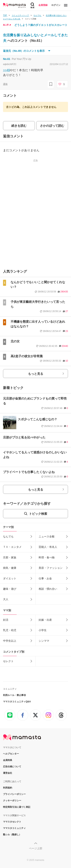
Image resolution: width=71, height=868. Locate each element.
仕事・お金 (45, 578)
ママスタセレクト (12, 822)
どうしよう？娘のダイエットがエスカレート (41, 25)
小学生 (43, 630)
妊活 (6, 620)
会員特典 (8, 760)
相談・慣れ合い (48, 589)
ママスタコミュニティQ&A (17, 702)
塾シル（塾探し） (12, 835)
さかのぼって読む (52, 126)
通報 (5, 84)
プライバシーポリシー (14, 794)
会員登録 (43, 5)
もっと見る (36, 374)
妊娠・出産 (45, 620)
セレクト (8, 661)
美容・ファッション (51, 568)
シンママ (44, 641)
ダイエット (10, 578)
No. (7, 59)
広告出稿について (12, 767)
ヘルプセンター (11, 754)
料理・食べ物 (47, 557)
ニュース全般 (47, 536)
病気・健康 (10, 568)
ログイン (56, 5)
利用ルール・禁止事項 (14, 695)
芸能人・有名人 (48, 547)
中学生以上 (10, 641)
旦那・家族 (10, 557)
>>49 (6, 70)
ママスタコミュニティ (14, 828)
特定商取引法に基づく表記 (17, 807)
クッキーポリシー (12, 801)
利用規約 (8, 788)
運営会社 (8, 773)
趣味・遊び (10, 589)
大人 (6, 599)
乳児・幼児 (10, 630)
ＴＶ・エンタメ (12, 547)
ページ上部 (36, 848)
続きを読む (19, 126)
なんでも (8, 536)
